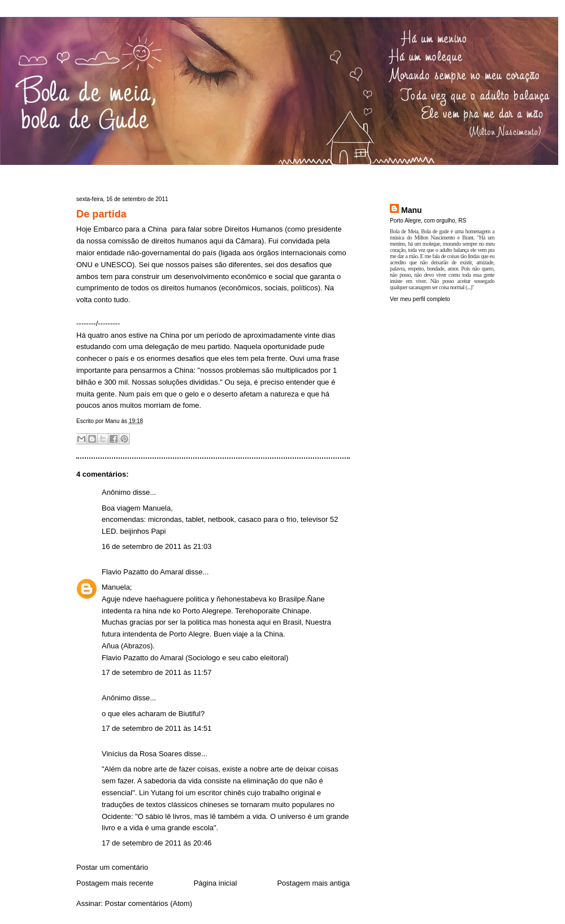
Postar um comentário (112, 867)
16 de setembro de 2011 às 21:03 (157, 546)
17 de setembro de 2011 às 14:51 (157, 728)
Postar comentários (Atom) (149, 903)
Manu (412, 210)
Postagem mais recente (115, 883)
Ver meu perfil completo (420, 299)
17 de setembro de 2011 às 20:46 (157, 843)
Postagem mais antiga (313, 883)
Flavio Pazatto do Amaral (143, 572)
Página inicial (216, 883)
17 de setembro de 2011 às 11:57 (157, 672)
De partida (101, 214)
